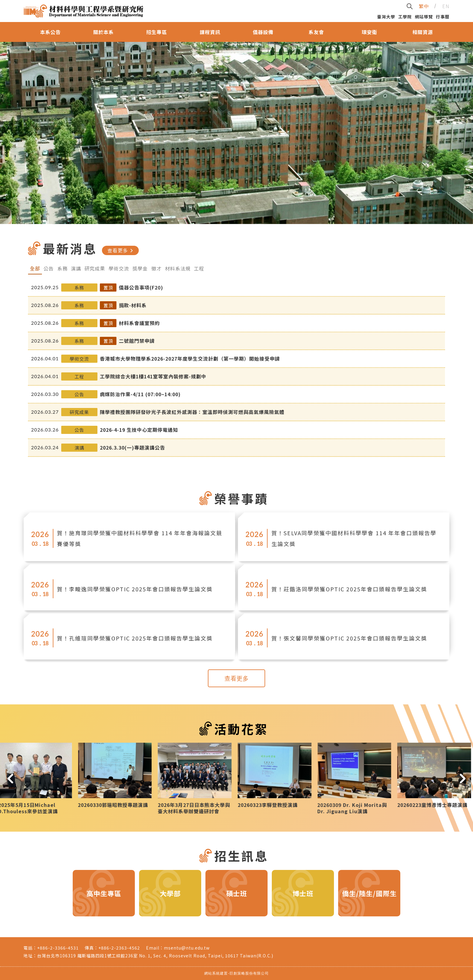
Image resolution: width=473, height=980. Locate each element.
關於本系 (103, 32)
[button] (10, 778)
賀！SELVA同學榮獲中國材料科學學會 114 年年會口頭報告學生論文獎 (354, 538)
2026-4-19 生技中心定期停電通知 (139, 430)
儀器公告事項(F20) (141, 287)
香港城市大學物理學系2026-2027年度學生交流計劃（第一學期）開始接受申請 (190, 359)
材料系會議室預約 (139, 323)
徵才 (157, 268)
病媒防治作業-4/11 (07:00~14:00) (140, 394)
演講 (76, 268)
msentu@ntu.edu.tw (187, 948)
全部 (35, 268)
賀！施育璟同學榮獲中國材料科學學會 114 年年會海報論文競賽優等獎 (140, 538)
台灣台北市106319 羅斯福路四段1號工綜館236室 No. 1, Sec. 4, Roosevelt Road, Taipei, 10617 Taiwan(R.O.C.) (155, 956)
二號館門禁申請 (137, 341)
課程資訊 (210, 32)
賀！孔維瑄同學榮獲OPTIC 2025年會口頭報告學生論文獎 (135, 638)
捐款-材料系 (133, 305)
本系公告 (50, 32)
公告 (49, 268)
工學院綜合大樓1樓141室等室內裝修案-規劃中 (153, 376)
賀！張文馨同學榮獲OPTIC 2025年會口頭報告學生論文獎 (349, 638)
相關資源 (423, 32)
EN (446, 6)
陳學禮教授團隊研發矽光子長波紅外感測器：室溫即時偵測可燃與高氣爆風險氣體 (192, 412)
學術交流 (119, 268)
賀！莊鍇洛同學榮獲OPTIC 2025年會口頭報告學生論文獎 (349, 589)
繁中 (424, 6)
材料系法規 (178, 268)
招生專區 (157, 32)
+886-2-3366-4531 (58, 948)
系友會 (316, 32)
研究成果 (95, 268)
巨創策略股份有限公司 (249, 973)
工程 (199, 268)
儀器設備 (263, 32)
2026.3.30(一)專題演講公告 (132, 447)
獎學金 (140, 268)
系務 (62, 268)
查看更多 (121, 251)
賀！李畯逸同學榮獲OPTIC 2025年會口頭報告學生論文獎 (135, 589)
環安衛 (369, 32)
